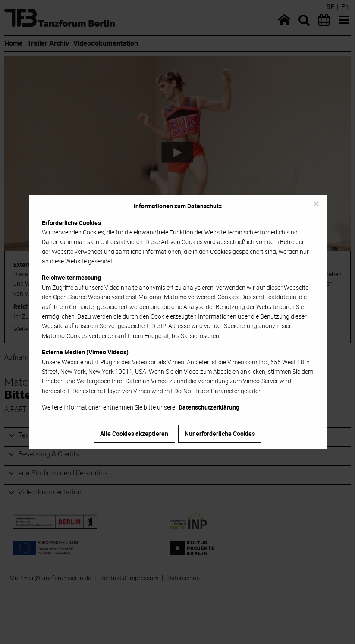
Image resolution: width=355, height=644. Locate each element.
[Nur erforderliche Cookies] (316, 203)
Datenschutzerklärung (209, 407)
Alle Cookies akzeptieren (134, 433)
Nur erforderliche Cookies (220, 433)
